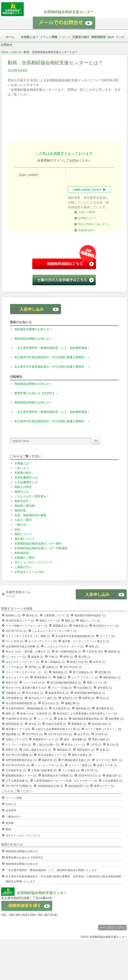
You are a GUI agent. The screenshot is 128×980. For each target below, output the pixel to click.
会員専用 (11, 810)
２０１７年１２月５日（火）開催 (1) (28, 636)
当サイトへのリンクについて (33, 562)
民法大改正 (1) (35, 693)
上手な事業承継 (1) (17, 781)
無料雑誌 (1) (60, 672)
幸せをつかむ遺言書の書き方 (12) (26, 688)
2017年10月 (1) (73, 667)
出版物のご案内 (25, 558)
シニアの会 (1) (14, 667)
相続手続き (22, 501)
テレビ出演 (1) (14, 641)
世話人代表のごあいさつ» (94, 224)
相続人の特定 (23, 487)
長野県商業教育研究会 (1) (21, 760)
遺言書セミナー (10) (18, 729)
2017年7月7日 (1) (16, 631)
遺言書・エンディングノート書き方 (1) (86, 641)
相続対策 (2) (49, 760)
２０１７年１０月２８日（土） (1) (26, 672)
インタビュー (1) (16, 657)
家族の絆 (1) (114, 776)
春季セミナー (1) (104, 786)
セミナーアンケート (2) (43, 641)
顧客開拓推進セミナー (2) (21, 776)
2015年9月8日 (18, 71)
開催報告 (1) (79, 724)
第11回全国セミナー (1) (52, 755)
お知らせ (65, 37)
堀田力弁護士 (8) (82, 755)
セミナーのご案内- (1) (109, 760)
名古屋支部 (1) (61, 708)
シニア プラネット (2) (85, 677)
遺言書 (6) (104, 672)
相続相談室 (99, 37)
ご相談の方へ (23, 567)
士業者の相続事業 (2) (44, 770)
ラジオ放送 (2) (71, 770)
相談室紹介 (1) (86, 750)
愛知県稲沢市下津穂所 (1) (57, 776)
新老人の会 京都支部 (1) (36, 714)
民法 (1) (104, 698)
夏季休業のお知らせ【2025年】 (35, 393)
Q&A (111, 37)
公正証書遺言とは (26, 482)
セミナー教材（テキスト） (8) (103, 729)
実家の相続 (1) (101, 739)
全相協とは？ (30, 37)
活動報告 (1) (13, 693)
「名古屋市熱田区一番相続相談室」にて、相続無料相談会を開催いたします (51, 870)
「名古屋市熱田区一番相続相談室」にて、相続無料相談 (51, 348)
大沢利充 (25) (94, 652)
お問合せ (7, 45)
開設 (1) (70, 621)
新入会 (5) (113, 745)
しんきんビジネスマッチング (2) (64, 646)
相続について (23, 534)
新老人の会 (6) (79, 662)
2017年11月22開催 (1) (19, 755)
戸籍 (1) (53, 657)
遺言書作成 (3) (104, 708)
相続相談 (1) (83, 708)
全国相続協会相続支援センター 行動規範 (41, 548)
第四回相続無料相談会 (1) (90, 693)
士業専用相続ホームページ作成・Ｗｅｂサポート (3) (65, 781)
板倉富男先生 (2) (59, 693)
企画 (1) (104, 750)
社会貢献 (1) (85, 688)
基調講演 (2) (60, 626)
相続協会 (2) (64, 750)
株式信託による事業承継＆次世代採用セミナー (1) (87, 714)
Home (5, 52)
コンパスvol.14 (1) (34, 683)
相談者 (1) (37, 657)
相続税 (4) (114, 652)
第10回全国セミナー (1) (20, 621)
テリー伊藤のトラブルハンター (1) (26, 626)
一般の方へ (22, 525)
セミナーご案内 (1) (80, 765)
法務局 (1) (52, 667)
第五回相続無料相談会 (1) (66, 683)
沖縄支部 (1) (80, 626)
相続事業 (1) (116, 719)
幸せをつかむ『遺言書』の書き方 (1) (28, 652)
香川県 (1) (84, 657)
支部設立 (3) (69, 698)
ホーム (10, 37)
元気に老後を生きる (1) (37, 750)
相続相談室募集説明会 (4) (88, 719)
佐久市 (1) (84, 734)
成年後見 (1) (105, 688)
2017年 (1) (91, 770)
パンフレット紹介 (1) (18, 745)
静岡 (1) (68, 657)
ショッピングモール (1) (49, 765)
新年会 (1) (35, 724)
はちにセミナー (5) (17, 677)
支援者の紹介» (87, 230)
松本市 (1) (99, 662)
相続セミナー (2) (50, 621)
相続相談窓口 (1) (78, 786)
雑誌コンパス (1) (90, 621)
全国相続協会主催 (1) (50, 786)
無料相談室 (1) (14, 724)
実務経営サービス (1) (46, 739)
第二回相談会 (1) (55, 662)
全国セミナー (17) (16, 739)
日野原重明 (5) (14, 698)
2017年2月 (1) (34, 734)
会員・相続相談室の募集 (30, 515)
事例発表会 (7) (43, 677)
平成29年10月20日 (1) (19, 719)
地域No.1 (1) (13, 615)
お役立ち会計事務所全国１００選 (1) (58, 729)
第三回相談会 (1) (83, 672)
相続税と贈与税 (25, 506)
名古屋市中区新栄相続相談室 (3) (75, 636)
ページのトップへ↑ (112, 927)
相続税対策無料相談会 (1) (90, 615)
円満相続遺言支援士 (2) (76, 760)
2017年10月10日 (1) (60, 734)
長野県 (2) (88, 698)
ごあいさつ (22, 468)
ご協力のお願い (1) (48, 745)
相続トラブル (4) (97, 683)
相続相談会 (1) (112, 677)
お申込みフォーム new (29, 572)
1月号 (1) (96, 745)
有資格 (10, 823)
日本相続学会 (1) (16, 770)
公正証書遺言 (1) (113, 781)
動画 (8, 829)
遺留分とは (22, 492)
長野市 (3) (12, 750)
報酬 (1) (61, 677)
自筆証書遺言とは (26, 477)
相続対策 (20, 510)
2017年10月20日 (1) (18, 765)
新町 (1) (10, 714)
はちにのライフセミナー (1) (22, 662)
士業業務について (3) (56, 615)
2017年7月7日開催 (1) (19, 786)
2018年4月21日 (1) (90, 776)
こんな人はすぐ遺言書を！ (32, 496)
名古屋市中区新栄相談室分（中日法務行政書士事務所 (51, 357)
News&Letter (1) (101, 724)
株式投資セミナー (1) (106, 626)
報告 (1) (94, 646)
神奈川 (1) (12, 683)
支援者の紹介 (81, 37)
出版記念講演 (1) (56, 724)
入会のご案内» (87, 212)
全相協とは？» (87, 218)
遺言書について (25, 539)
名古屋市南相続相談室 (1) (21, 703)
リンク (120, 37)
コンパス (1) (45, 719)
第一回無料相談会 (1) (68, 652)
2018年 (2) (101, 734)
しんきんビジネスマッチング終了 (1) (54, 631)
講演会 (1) (32, 615)
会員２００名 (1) (107, 765)
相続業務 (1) (13, 734)
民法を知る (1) (51, 703)
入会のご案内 (23, 520)
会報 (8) (62, 719)
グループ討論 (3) (62, 688)
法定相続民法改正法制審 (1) (22, 646)
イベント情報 (49, 37)
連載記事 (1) (72, 703)
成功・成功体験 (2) (75, 739)
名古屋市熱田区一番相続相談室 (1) (26, 708)
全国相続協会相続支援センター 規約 (38, 543)
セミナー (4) (107, 636)
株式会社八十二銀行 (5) (43, 698)
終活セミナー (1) (75, 745)
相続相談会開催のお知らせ (32, 329)
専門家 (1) (35, 667)
